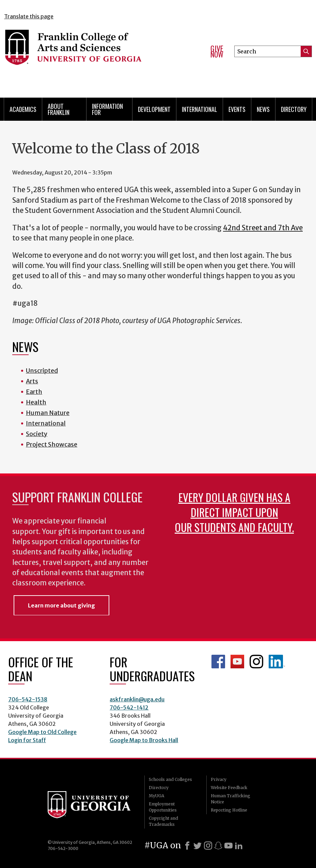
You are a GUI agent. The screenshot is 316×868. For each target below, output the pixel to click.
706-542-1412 (129, 707)
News (263, 109)
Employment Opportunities (163, 807)
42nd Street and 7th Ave (263, 228)
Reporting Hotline (229, 810)
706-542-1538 (28, 699)
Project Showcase (52, 444)
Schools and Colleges (170, 779)
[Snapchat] (218, 846)
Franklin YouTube (237, 662)
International (200, 109)
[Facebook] (187, 846)
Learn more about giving (61, 605)
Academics (23, 109)
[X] (197, 846)
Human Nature (48, 413)
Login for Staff (27, 740)
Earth (34, 392)
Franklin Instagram (256, 662)
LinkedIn (277, 662)
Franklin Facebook (218, 662)
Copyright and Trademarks (163, 821)
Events (237, 109)
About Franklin (59, 109)
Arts (32, 381)
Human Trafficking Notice (231, 799)
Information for (107, 109)
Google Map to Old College (42, 732)
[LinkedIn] (239, 846)
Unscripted (42, 371)
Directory (294, 109)
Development (154, 109)
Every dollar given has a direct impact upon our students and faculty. (234, 512)
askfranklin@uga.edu (137, 699)
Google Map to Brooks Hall (144, 740)
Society (37, 434)
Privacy (219, 779)
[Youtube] (228, 846)
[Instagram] (208, 846)
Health (36, 402)
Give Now (217, 52)
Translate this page (29, 16)
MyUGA (156, 796)
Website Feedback (229, 788)
